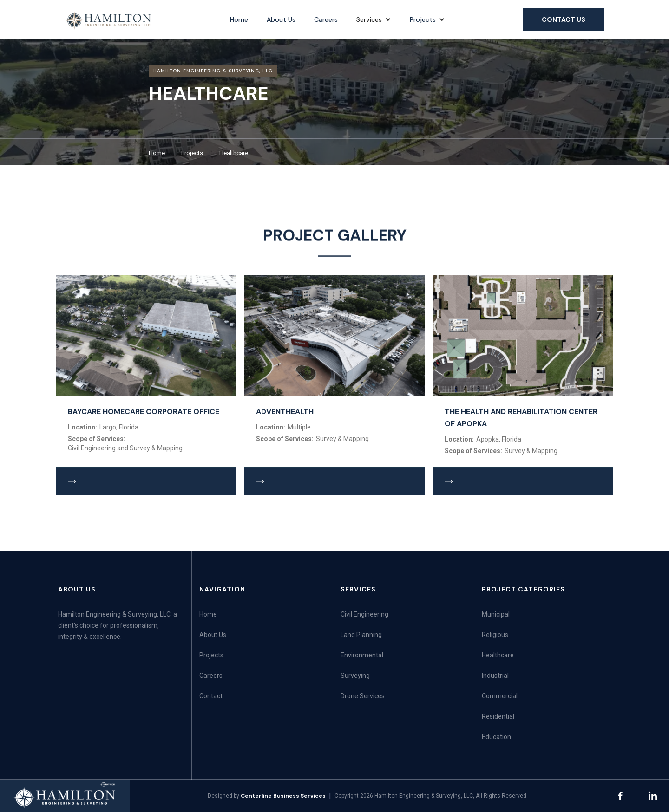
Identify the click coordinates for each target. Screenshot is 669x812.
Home (239, 19)
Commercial (500, 696)
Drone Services (363, 696)
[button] (374, 19)
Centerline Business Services (283, 796)
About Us (281, 19)
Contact (211, 696)
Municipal (496, 614)
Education (496, 737)
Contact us (564, 19)
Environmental (362, 655)
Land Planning (361, 635)
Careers (326, 19)
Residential (498, 716)
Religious (495, 635)
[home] (108, 20)
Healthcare (234, 153)
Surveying (355, 676)
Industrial (495, 676)
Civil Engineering (364, 614)
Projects (423, 19)
